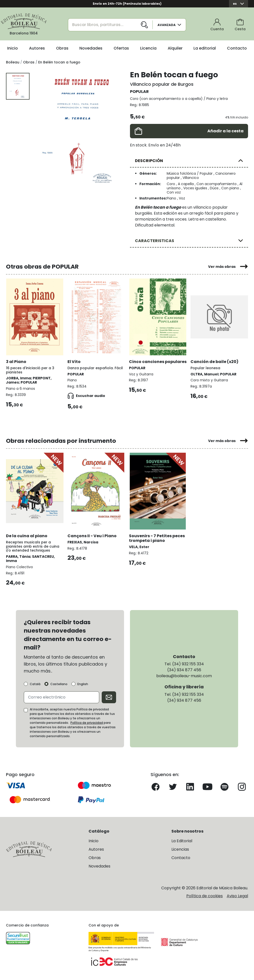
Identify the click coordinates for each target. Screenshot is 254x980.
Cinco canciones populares (158, 362)
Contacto (237, 48)
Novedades (91, 48)
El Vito (74, 362)
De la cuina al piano (27, 536)
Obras (62, 48)
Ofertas (121, 48)
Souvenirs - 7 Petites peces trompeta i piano (157, 538)
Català (35, 684)
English (83, 684)
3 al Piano (16, 362)
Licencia (148, 48)
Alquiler (175, 48)
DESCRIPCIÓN (149, 161)
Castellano (59, 684)
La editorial (205, 48)
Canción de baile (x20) (214, 362)
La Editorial (182, 841)
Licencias (180, 849)
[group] (80, 130)
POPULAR (139, 92)
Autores (37, 48)
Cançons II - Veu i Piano (92, 536)
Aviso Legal (237, 896)
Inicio (13, 48)
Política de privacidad (87, 723)
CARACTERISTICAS (155, 241)
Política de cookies (205, 896)
